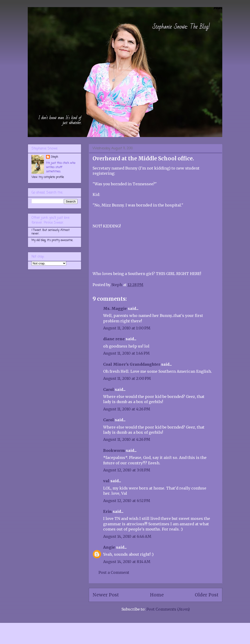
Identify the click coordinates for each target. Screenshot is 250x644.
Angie (109, 547)
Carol (109, 389)
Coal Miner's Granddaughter (132, 364)
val (106, 481)
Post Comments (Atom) (168, 609)
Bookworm (114, 450)
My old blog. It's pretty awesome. (52, 240)
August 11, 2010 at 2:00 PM (127, 378)
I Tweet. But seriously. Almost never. (51, 232)
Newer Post (106, 595)
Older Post (207, 595)
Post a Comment (114, 572)
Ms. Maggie (115, 308)
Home (157, 595)
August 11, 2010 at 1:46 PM (126, 353)
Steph (54, 157)
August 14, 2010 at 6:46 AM (127, 536)
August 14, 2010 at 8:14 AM (127, 562)
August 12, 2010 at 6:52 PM (127, 501)
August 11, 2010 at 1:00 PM (127, 328)
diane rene (114, 339)
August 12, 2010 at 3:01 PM (127, 470)
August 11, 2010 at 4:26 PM (127, 409)
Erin (107, 511)
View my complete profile (48, 177)
